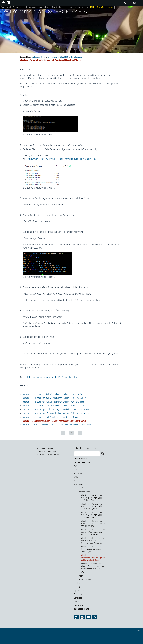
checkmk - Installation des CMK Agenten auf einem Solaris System (51, 417)
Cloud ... (77, 601)
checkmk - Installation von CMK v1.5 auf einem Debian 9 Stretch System (53, 406)
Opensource (79, 590)
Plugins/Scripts (85, 579)
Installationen (77, 57)
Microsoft (78, 473)
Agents (82, 576)
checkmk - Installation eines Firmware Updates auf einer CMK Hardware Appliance (57, 413)
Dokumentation (38, 57)
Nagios (79, 583)
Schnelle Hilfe (82, 609)
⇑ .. (23, 390)
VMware (77, 477)
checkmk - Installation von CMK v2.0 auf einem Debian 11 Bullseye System (54, 398)
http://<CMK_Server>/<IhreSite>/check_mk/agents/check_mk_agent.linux (63, 159)
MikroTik (77, 481)
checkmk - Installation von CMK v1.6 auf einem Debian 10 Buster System (54, 402)
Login (138, 631)
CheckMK (64, 57)
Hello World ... (82, 459)
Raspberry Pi (79, 594)
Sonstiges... (79, 598)
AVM (76, 466)
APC (76, 470)
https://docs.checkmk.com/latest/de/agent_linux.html (53, 377)
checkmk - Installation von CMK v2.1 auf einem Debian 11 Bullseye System (54, 394)
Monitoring (52, 57)
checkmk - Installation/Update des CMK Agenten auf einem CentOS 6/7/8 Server (57, 409)
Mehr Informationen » (105, 7)
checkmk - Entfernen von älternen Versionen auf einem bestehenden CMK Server (57, 425)
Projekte (79, 605)
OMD (78, 587)
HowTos (82, 572)
